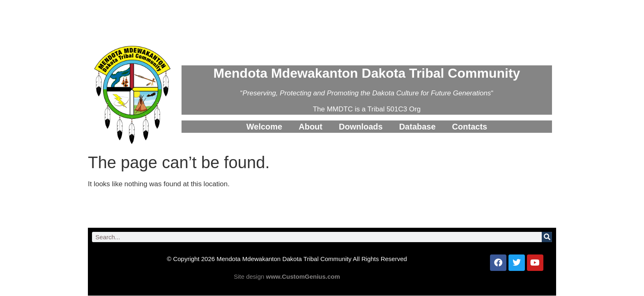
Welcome (264, 127)
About (310, 127)
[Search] (547, 237)
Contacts (470, 127)
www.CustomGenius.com (303, 276)
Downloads (361, 127)
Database (417, 127)
